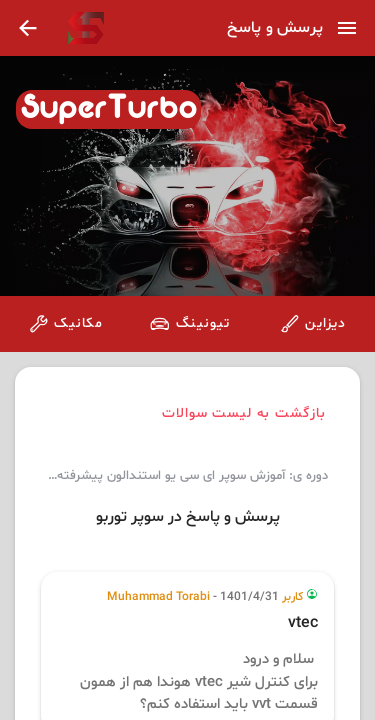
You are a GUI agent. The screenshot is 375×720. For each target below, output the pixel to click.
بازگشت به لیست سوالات (245, 413)
